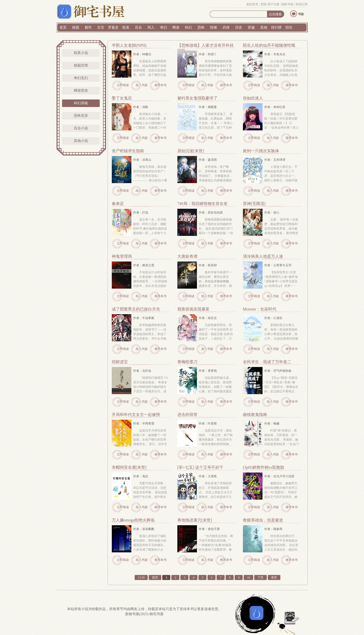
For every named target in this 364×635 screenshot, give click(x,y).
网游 (176, 28)
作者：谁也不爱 (209, 529)
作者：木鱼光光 (275, 54)
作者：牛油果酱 (144, 318)
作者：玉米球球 (275, 160)
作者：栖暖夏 (208, 107)
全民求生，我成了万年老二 (267, 362)
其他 (264, 28)
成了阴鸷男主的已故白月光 (136, 309)
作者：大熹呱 (208, 476)
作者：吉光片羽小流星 (279, 476)
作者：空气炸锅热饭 (278, 371)
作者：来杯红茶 (275, 107)
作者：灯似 (141, 213)
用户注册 (273, 4)
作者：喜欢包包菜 (211, 213)
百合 (138, 28)
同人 (151, 28)
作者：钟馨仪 (142, 54)
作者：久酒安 (273, 318)
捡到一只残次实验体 (261, 151)
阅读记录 (302, 4)
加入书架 (142, 85)
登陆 (264, 4)
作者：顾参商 (273, 529)
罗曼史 (113, 28)
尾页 (274, 577)
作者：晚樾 (272, 424)
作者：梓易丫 (208, 54)
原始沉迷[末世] (191, 151)
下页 (261, 577)
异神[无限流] (254, 204)
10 (248, 577)
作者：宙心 (272, 213)
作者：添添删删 (144, 529)
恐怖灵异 (81, 116)
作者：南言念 (208, 318)
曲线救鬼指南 (255, 415)
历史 (239, 28)
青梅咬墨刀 (187, 362)
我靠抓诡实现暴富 (193, 309)
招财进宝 (120, 362)
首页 (63, 28)
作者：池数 (141, 107)
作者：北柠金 (142, 371)
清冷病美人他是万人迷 (263, 256)
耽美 (126, 28)
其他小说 (81, 141)
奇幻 (164, 28)
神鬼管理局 (122, 256)
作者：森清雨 (208, 160)
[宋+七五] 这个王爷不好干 (200, 467)
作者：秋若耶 (208, 265)
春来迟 (118, 204)
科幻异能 (81, 103)
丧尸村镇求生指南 (128, 151)
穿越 (251, 28)
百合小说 (81, 128)
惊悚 (214, 28)
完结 (289, 28)
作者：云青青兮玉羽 (278, 265)
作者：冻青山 (142, 160)
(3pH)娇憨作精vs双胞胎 (264, 467)
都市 (88, 28)
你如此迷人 (253, 98)
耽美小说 (81, 53)
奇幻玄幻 (81, 78)
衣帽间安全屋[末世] (129, 467)
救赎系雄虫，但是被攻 (263, 520)
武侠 (226, 28)
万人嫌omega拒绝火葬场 (133, 520)
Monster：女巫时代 (260, 309)
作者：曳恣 (141, 476)
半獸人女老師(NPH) (129, 45)
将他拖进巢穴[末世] (195, 520)
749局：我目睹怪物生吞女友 (202, 204)
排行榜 (276, 28)
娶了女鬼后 (122, 98)
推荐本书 (161, 85)
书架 (301, 14)
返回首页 (252, 4)
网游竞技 (81, 91)
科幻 (188, 28)
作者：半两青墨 (144, 424)
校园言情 (81, 65)
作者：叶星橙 (208, 424)
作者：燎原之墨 (144, 265)
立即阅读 (123, 85)
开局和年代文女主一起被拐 (136, 415)
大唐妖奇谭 (187, 256)
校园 (76, 28)
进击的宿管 (187, 415)
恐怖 (201, 28)
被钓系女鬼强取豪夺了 (197, 98)
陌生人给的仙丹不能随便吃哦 (269, 45)
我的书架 (287, 4)
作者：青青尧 (208, 371)
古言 (101, 28)
